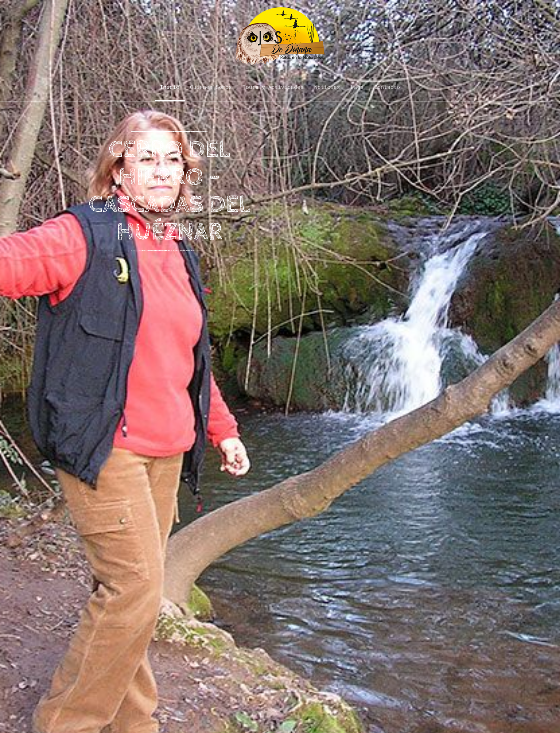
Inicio (170, 87)
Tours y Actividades (273, 87)
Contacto (387, 87)
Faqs (357, 87)
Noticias (327, 87)
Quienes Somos (211, 87)
